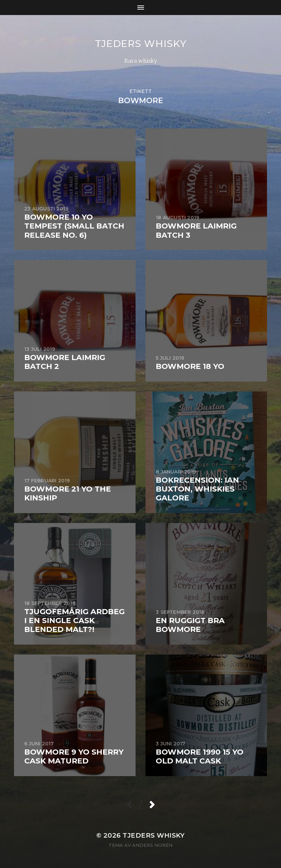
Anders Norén (152, 845)
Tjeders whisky (141, 44)
